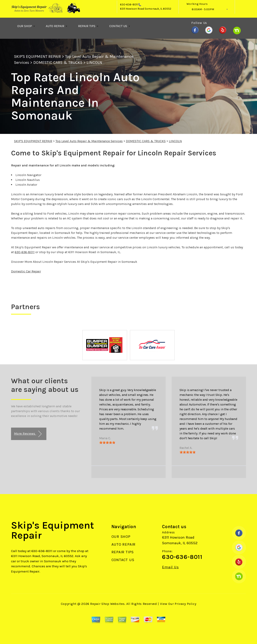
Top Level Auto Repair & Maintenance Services (89, 141)
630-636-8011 (129, 5)
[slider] (107, 442)
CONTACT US (118, 26)
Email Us (170, 567)
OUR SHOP (25, 26)
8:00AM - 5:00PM (203, 9)
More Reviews (28, 434)
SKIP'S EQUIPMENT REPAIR (37, 57)
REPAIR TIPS (87, 26)
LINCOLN (94, 63)
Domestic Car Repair (26, 271)
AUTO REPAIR (55, 26)
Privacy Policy (185, 604)
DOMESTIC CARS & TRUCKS (58, 63)
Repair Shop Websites (107, 604)
